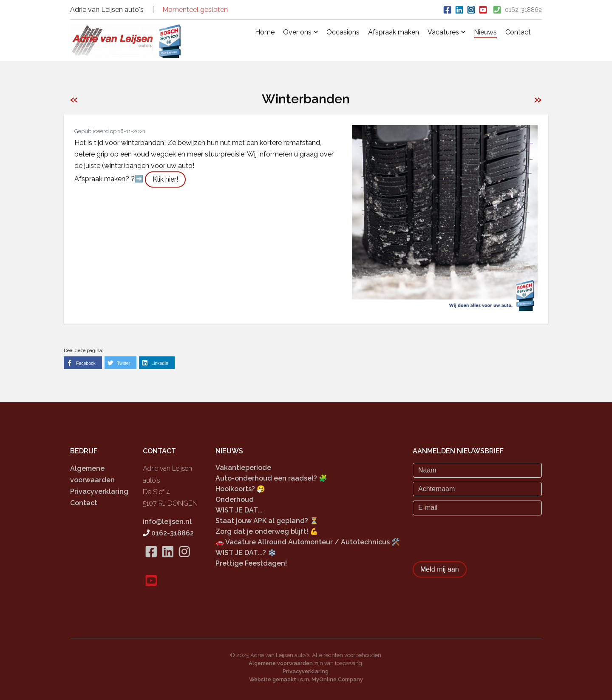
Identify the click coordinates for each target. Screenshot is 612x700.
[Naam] (477, 470)
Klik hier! (165, 179)
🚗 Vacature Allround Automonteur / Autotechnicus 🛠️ (308, 542)
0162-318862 (523, 10)
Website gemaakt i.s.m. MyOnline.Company (306, 679)
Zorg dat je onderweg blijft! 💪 (267, 531)
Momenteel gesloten (195, 10)
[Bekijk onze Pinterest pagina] (483, 9)
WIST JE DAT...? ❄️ (246, 552)
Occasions (343, 32)
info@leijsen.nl (167, 522)
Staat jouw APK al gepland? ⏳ (267, 521)
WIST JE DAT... (239, 510)
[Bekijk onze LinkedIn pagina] (168, 562)
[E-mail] (477, 508)
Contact (518, 32)
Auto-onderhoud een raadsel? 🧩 (271, 478)
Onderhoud (235, 499)
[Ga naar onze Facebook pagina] (447, 9)
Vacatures (446, 32)
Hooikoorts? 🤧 (240, 489)
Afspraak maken (394, 32)
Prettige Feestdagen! (251, 563)
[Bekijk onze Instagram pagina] (184, 562)
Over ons (300, 32)
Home (265, 32)
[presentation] (477, 536)
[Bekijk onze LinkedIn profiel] (459, 9)
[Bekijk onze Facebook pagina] (151, 562)
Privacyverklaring (99, 491)
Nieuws (485, 32)
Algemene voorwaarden (281, 663)
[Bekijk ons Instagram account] (471, 9)
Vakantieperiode (243, 468)
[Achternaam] (477, 489)
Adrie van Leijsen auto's (107, 10)
